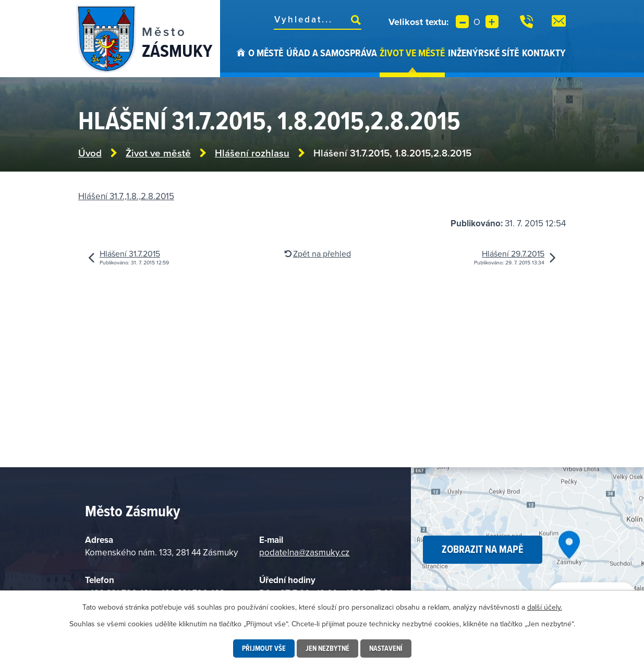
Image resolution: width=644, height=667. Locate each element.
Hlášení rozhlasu (252, 153)
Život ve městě (412, 53)
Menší (462, 22)
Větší (492, 22)
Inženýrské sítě (483, 53)
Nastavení (386, 648)
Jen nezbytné (327, 648)
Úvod (241, 62)
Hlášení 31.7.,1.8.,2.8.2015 (126, 196)
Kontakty (544, 53)
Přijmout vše (264, 648)
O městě (266, 53)
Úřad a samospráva (332, 53)
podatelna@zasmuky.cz (304, 552)
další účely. (545, 607)
